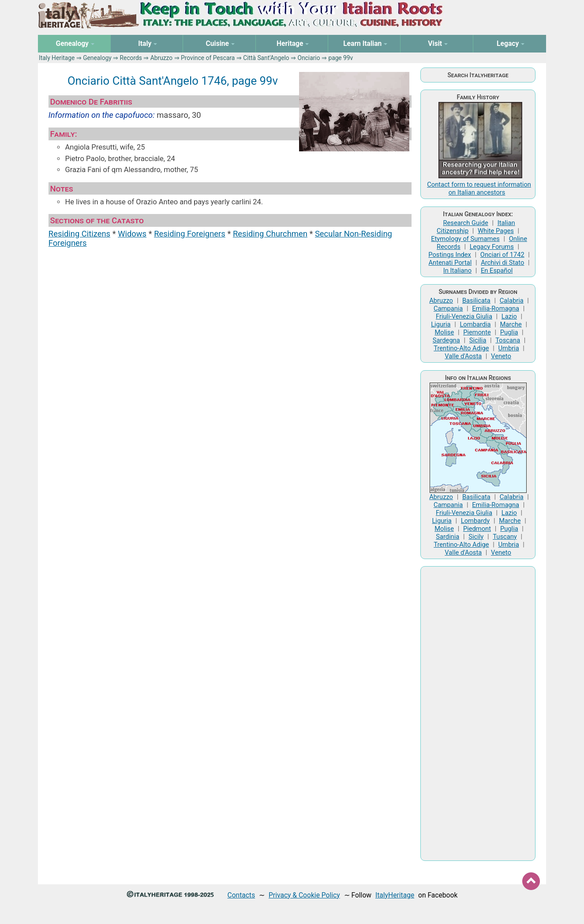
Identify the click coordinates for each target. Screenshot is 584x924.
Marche (511, 324)
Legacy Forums (492, 247)
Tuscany (505, 537)
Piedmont (477, 529)
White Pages (496, 231)
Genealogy (97, 58)
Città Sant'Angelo (266, 58)
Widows (132, 234)
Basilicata (476, 300)
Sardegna (446, 340)
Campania (448, 308)
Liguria (441, 324)
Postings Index (450, 255)
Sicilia (478, 340)
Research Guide (465, 223)
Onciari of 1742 (502, 255)
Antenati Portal (450, 263)
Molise (444, 332)
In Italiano (457, 270)
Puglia (509, 332)
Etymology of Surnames (465, 239)
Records (131, 58)
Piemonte (477, 332)
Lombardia (475, 324)
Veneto (501, 356)
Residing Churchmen (270, 234)
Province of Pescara (208, 58)
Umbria (508, 348)
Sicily (476, 537)
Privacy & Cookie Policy (304, 895)
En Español (497, 270)
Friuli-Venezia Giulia (464, 316)
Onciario (309, 58)
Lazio (509, 316)
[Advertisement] (478, 714)
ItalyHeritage (395, 895)
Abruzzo (161, 58)
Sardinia (447, 537)
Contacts (241, 895)
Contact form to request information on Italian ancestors (479, 188)
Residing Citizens (79, 234)
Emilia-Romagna (496, 308)
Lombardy (475, 521)
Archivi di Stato (502, 263)
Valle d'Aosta (463, 356)
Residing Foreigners (190, 234)
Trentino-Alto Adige (461, 348)
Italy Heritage (57, 58)
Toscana (508, 340)
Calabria (512, 300)
